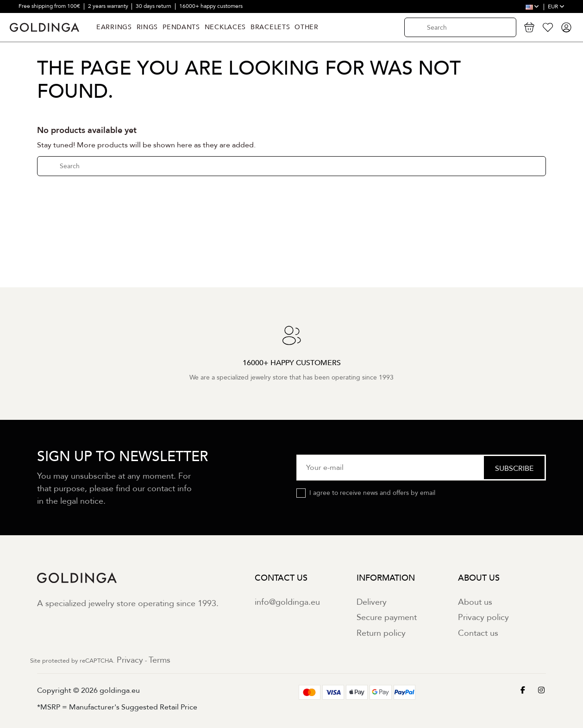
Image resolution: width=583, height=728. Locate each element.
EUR (556, 6)
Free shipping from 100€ (50, 6)
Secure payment (387, 617)
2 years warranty (109, 6)
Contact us (478, 633)
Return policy (381, 633)
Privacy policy (483, 617)
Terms (160, 660)
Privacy (130, 660)
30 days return (154, 6)
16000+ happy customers (211, 6)
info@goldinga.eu (287, 602)
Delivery (372, 602)
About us (475, 602)
